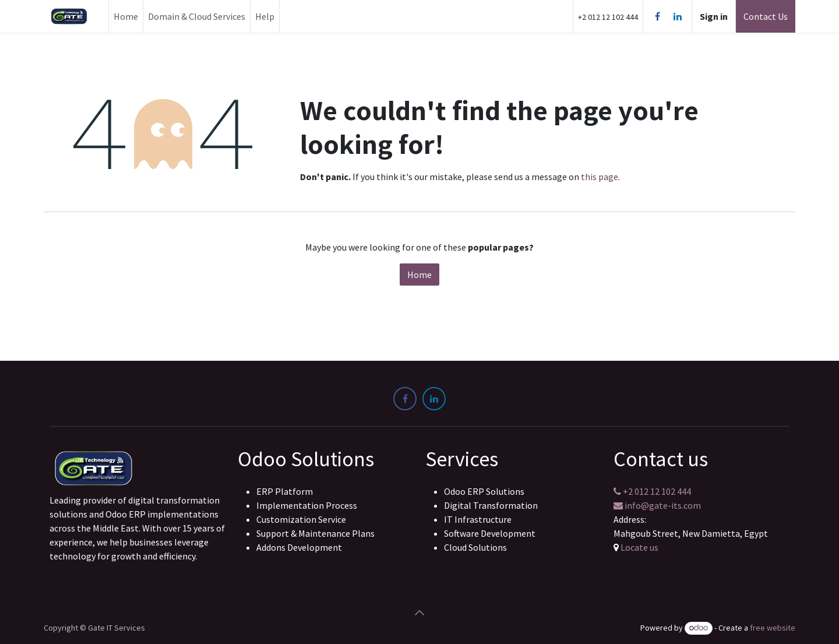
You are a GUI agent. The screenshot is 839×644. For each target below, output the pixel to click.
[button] (419, 613)
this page (600, 177)
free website (773, 628)
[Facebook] (657, 16)
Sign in (714, 16)
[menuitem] (126, 16)
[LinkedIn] (678, 16)
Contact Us (766, 16)
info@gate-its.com (657, 505)
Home (419, 275)
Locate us (639, 547)
